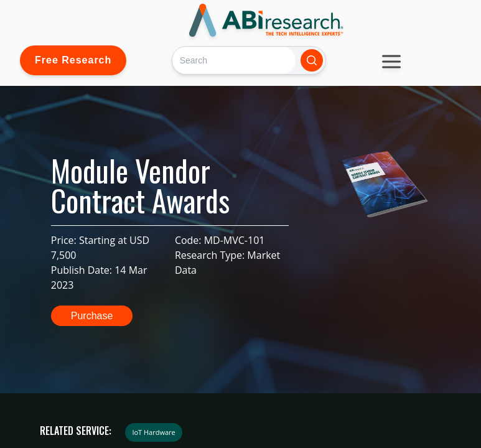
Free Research (73, 60)
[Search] (234, 60)
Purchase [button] (92, 316)
